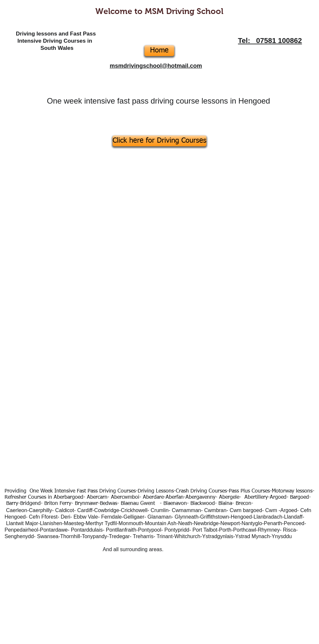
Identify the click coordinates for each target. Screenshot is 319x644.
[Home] (159, 51)
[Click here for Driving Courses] (159, 141)
